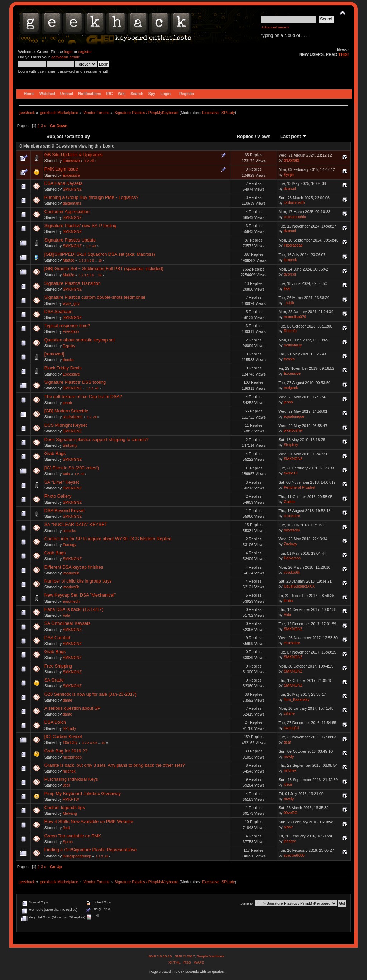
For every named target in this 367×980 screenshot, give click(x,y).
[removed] (54, 354)
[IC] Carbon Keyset (63, 737)
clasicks (69, 531)
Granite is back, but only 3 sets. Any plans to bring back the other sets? (115, 765)
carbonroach (294, 202)
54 (100, 275)
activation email (65, 57)
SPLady (228, 113)
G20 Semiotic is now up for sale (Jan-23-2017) (90, 694)
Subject (55, 136)
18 (100, 260)
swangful (291, 728)
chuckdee (292, 516)
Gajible (289, 502)
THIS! (344, 54)
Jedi (66, 785)
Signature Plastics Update (70, 240)
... (96, 260)
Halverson (292, 558)
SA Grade (54, 680)
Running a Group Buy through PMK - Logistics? (92, 197)
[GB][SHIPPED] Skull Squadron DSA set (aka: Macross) (100, 254)
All (92, 161)
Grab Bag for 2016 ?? (66, 751)
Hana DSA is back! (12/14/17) (74, 609)
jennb (67, 403)
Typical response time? (67, 326)
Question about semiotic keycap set (80, 340)
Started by (78, 136)
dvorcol (290, 188)
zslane (289, 713)
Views (264, 136)
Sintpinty (70, 445)
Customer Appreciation (67, 212)
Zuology (70, 545)
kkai (287, 288)
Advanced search (275, 27)
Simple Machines (210, 956)
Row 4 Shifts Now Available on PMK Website (89, 822)
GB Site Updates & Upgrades (73, 155)
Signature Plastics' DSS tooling (75, 382)
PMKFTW (71, 799)
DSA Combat (57, 638)
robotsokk (292, 530)
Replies (245, 136)
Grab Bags (55, 454)
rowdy (289, 756)
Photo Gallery (58, 496)
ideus (288, 784)
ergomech (71, 601)
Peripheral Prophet (299, 487)
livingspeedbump (77, 856)
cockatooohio (295, 217)
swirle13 (290, 473)
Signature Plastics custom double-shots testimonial (95, 297)
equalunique (294, 416)
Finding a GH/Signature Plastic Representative (91, 850)
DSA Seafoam (58, 312)
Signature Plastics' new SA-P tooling (80, 226)
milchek (69, 771)
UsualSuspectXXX (299, 586)
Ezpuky (69, 346)
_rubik (289, 303)
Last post (294, 136)
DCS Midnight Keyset (66, 425)
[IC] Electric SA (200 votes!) (72, 468)
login (68, 52)
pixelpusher (293, 430)
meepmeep (72, 757)
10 (103, 743)
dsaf (287, 742)
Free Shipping (58, 666)
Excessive (211, 113)
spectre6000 (294, 855)
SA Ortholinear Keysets (68, 623)
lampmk (290, 260)
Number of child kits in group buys (78, 581)
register (85, 52)
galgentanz (72, 203)
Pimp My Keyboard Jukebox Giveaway (83, 794)
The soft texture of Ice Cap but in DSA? (83, 397)
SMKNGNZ (72, 189)
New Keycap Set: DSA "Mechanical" (80, 595)
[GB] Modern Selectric (66, 411)
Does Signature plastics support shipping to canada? (97, 440)
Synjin (289, 175)
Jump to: (247, 903)
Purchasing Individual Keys (71, 779)
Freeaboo (71, 331)
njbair (288, 827)
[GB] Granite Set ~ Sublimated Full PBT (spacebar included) (104, 269)
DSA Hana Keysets (63, 183)
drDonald (291, 160)
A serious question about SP (73, 708)
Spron (68, 842)
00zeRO (290, 813)
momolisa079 (295, 317)
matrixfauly (293, 345)
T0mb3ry (70, 742)
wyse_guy (71, 303)
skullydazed (73, 417)
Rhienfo (290, 331)
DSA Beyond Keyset (65, 511)
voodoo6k (71, 573)
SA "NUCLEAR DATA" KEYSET (76, 525)
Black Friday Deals (63, 368)
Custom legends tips (65, 808)
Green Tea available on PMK (73, 836)
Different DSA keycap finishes (74, 567)
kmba (288, 601)
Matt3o (68, 260)
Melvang (70, 813)
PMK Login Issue (61, 169)
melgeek (291, 388)
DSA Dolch (55, 722)
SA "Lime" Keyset (62, 482)
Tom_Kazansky (296, 699)
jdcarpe (290, 841)
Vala (66, 474)
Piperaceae (293, 245)
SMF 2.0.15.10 (161, 956)
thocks (68, 360)
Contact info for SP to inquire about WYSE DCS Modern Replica (108, 539)
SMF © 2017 (185, 956)
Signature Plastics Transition (73, 283)
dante (68, 700)
